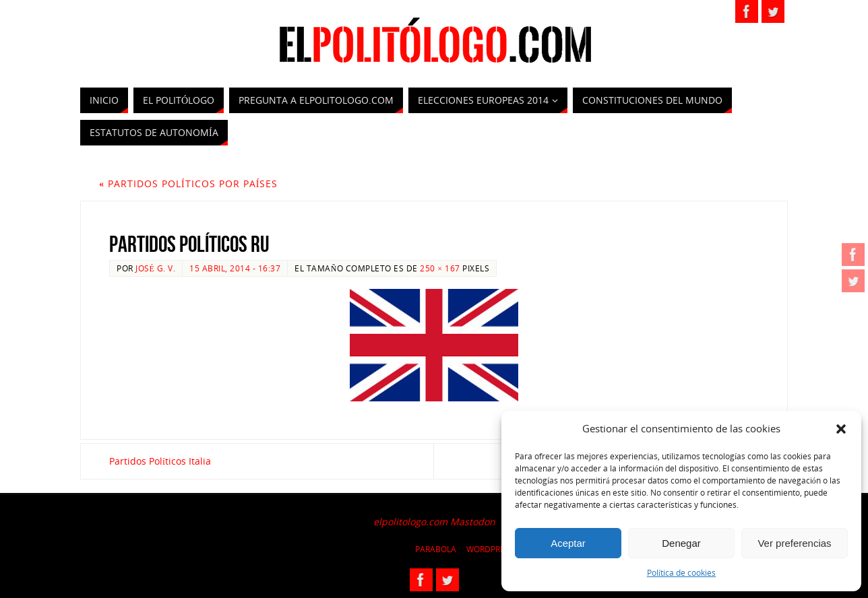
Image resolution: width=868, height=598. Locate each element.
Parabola (436, 549)
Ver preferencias (794, 543)
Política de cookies (681, 573)
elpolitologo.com (410, 522)
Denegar (681, 543)
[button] (841, 429)
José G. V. (155, 268)
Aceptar (568, 543)
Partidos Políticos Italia (160, 461)
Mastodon (473, 522)
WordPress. (491, 549)
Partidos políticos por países (188, 184)
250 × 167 (440, 268)
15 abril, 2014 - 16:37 (235, 268)
